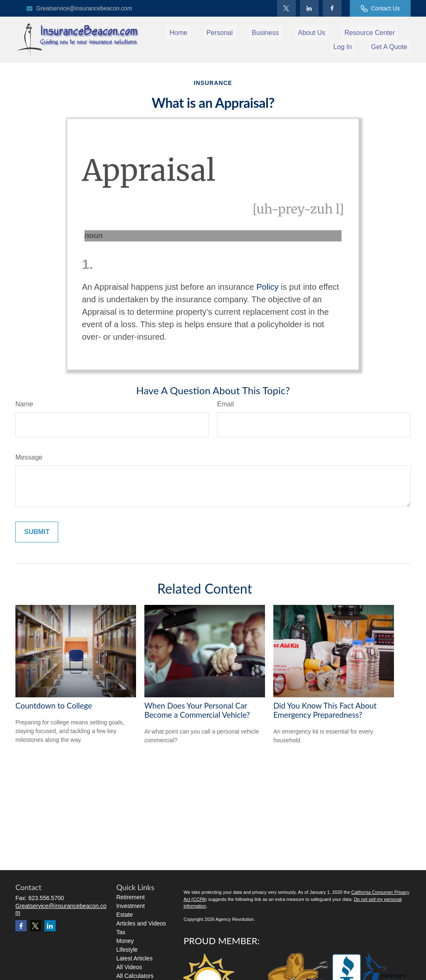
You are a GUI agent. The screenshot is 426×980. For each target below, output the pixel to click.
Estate (125, 915)
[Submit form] (37, 532)
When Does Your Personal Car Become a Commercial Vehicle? (197, 710)
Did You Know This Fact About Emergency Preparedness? (325, 710)
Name (24, 404)
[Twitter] (286, 8)
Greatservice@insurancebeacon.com (79, 8)
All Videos (129, 967)
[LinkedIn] (309, 8)
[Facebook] (332, 8)
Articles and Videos (141, 923)
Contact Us (380, 9)
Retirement (131, 897)
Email (225, 404)
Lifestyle (127, 950)
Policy (267, 287)
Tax (121, 932)
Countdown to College (54, 706)
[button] (178, 33)
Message (29, 457)
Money (125, 941)
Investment (131, 906)
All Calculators (135, 976)
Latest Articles (135, 958)
